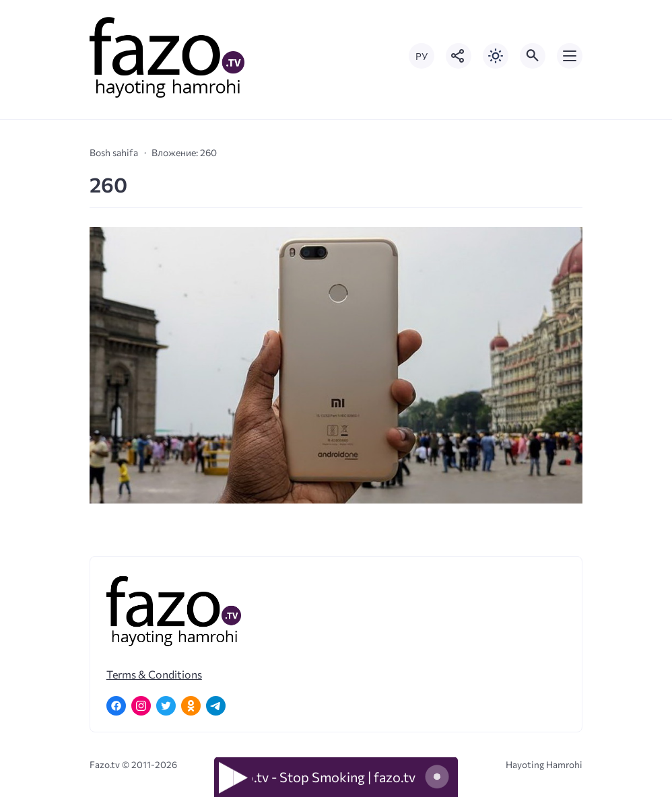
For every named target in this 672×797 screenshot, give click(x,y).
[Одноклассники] (191, 706)
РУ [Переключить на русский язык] (422, 56)
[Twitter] (166, 706)
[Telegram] (216, 706)
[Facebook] (116, 706)
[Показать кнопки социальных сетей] (459, 56)
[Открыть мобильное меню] (570, 56)
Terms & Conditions (154, 674)
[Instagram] (141, 706)
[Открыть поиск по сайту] (533, 56)
